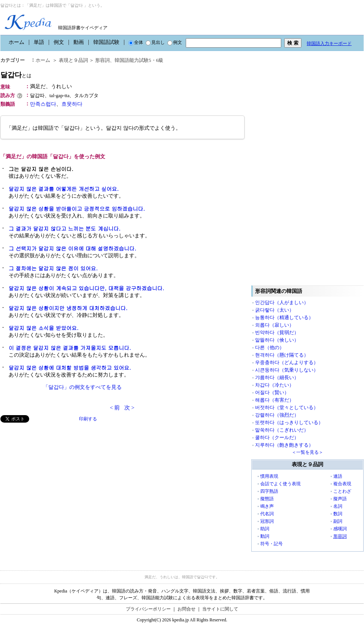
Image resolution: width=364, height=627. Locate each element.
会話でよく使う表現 (280, 484)
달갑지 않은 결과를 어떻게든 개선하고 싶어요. (64, 189)
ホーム (16, 42)
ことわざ (342, 491)
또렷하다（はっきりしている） (289, 422)
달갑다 (16, 75)
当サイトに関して (220, 609)
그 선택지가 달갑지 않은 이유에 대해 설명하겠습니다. (72, 248)
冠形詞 (267, 521)
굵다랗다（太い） (274, 310)
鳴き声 (267, 506)
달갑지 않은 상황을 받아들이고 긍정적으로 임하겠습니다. (77, 208)
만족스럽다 (43, 104)
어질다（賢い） (272, 392)
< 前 (115, 408)
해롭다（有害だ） (274, 400)
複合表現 (342, 484)
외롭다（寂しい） (274, 325)
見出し (155, 42)
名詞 (338, 506)
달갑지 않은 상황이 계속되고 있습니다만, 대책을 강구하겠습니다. (86, 288)
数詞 (338, 514)
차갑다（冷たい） (274, 385)
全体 (136, 42)
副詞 (338, 521)
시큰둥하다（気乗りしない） (287, 370)
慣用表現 (269, 476)
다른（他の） (270, 347)
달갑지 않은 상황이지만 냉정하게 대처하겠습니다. (68, 308)
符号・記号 (272, 544)
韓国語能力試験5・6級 (139, 60)
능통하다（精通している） (284, 317)
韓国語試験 (106, 42)
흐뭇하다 (72, 104)
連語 (338, 476)
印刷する (88, 419)
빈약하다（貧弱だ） (277, 332)
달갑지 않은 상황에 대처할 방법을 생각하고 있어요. (70, 367)
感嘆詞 (340, 529)
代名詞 (267, 514)
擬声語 (340, 499)
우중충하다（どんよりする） (287, 362)
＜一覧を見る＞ (307, 452)
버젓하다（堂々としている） (287, 407)
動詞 (265, 536)
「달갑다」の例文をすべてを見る (82, 387)
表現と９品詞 (73, 60)
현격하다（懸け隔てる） (282, 355)
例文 (59, 42)
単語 (39, 42)
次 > (129, 408)
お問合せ (186, 609)
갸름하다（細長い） (277, 377)
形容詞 (102, 60)
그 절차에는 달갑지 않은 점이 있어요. (53, 268)
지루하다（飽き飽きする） (284, 445)
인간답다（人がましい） (282, 302)
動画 (79, 42)
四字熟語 (269, 491)
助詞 (265, 529)
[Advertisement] (57, 475)
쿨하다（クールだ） (277, 437)
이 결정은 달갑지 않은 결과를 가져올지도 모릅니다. (70, 348)
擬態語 (267, 499)
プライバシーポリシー (148, 609)
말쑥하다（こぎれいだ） (282, 430)
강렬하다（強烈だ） (277, 415)
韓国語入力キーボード (329, 43)
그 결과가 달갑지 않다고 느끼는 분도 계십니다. (65, 228)
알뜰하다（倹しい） (277, 340)
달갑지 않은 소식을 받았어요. (44, 328)
